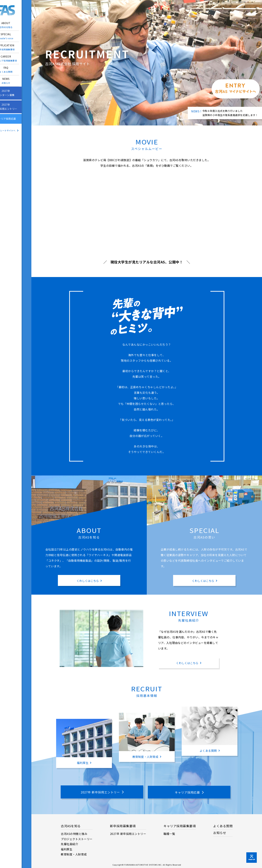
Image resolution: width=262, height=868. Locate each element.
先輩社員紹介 (69, 844)
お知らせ (220, 832)
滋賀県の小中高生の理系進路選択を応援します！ (230, 115)
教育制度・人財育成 (74, 854)
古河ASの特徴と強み (74, 833)
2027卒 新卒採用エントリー (128, 833)
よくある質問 (223, 825)
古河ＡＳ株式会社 (16, 10)
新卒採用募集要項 (123, 825)
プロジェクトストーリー (77, 838)
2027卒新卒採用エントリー (16, 107)
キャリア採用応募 (16, 119)
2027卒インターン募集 (16, 93)
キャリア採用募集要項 (180, 825)
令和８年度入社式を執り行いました (223, 111)
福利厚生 (67, 849)
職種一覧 (169, 833)
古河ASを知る (71, 825)
